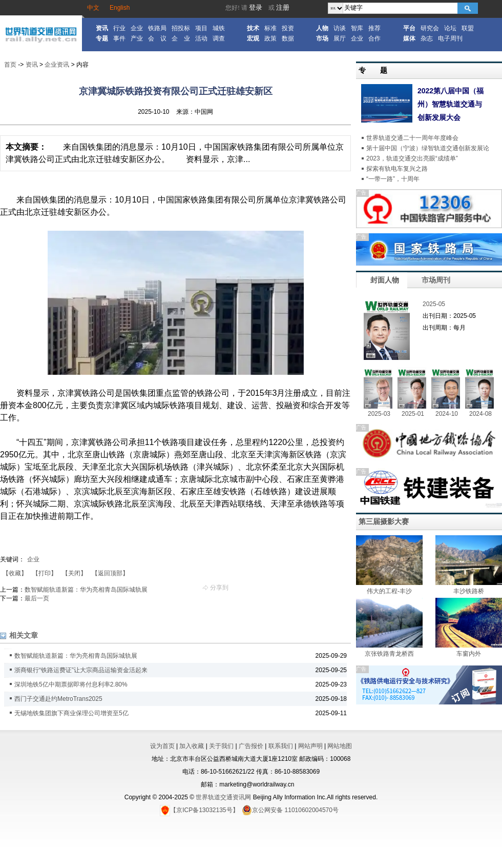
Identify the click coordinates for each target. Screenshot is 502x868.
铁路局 (157, 28)
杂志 (427, 38)
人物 (322, 28)
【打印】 (45, 573)
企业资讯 (57, 65)
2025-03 (379, 414)
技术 (253, 28)
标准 (270, 28)
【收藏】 (15, 573)
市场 (322, 38)
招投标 (181, 28)
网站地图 (340, 746)
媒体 (409, 38)
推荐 (374, 28)
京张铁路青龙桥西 (389, 654)
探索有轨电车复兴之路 (397, 169)
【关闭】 (74, 573)
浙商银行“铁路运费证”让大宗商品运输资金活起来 (81, 670)
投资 (288, 28)
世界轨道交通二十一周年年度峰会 (412, 138)
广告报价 (251, 746)
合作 (374, 38)
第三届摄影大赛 (384, 521)
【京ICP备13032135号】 (199, 810)
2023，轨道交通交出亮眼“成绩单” (412, 158)
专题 (102, 38)
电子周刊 (450, 38)
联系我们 (281, 746)
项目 (201, 28)
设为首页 (162, 746)
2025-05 (434, 304)
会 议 (157, 38)
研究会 (430, 28)
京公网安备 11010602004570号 (290, 810)
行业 (119, 28)
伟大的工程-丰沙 (389, 591)
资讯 (102, 28)
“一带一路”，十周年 (393, 179)
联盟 (468, 28)
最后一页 (37, 598)
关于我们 (221, 746)
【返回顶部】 (110, 573)
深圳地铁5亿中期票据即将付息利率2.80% (71, 684)
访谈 (340, 28)
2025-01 (413, 414)
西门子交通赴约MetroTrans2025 (58, 699)
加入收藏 (192, 746)
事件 (119, 38)
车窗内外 (469, 654)
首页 (10, 65)
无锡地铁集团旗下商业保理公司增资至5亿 (71, 713)
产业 (137, 38)
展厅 (340, 38)
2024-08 (480, 414)
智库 (357, 28)
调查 (219, 38)
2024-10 (447, 414)
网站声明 (310, 746)
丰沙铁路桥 (469, 591)
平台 (409, 28)
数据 (288, 38)
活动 (201, 38)
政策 (270, 38)
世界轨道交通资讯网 (223, 797)
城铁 (219, 28)
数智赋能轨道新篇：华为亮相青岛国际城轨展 (86, 590)
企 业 (181, 38)
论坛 (450, 28)
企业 (137, 28)
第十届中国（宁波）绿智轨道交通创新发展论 (428, 148)
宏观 (253, 38)
